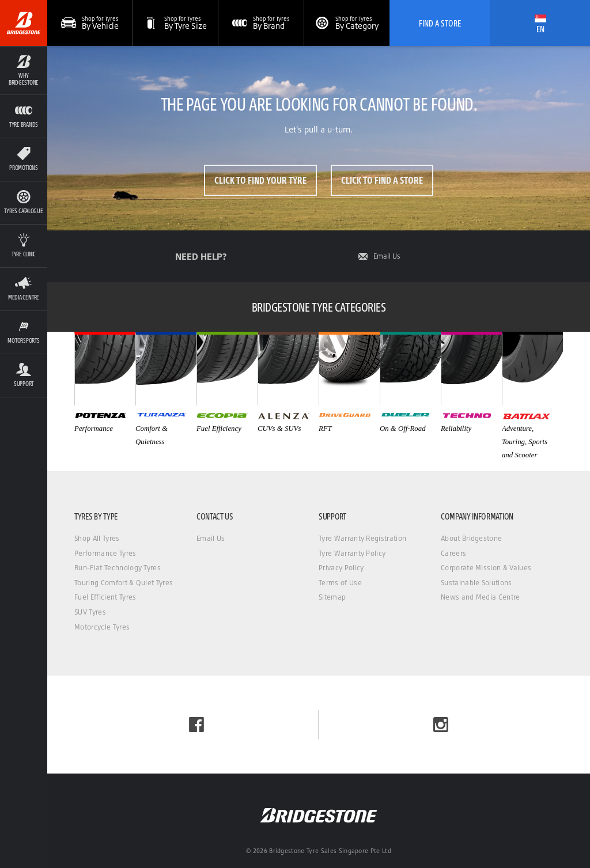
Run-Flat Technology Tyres (118, 568)
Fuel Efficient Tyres (105, 597)
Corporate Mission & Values (486, 568)
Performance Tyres (105, 553)
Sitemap (332, 597)
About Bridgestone (471, 538)
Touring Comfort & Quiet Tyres (124, 583)
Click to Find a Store (382, 180)
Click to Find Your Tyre (260, 180)
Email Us (387, 256)
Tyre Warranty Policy (352, 553)
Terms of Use (340, 583)
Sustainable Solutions (476, 583)
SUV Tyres (90, 612)
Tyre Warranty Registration (362, 538)
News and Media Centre (481, 597)
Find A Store (440, 23)
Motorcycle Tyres (102, 627)
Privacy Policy (341, 568)
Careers (453, 553)
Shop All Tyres (97, 538)
